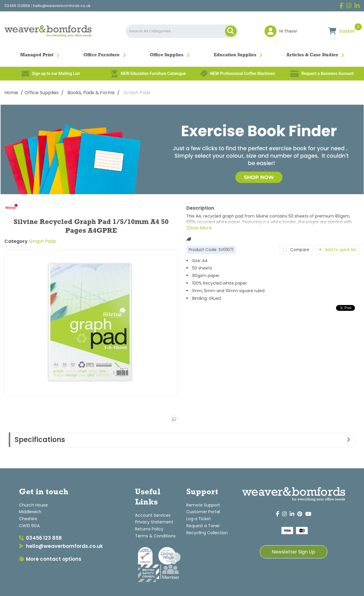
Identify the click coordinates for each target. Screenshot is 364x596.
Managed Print (37, 55)
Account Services (153, 515)
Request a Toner (203, 526)
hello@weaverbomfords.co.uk (62, 6)
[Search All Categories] (182, 31)
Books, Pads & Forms (91, 93)
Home (11, 93)
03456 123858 (17, 6)
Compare (296, 250)
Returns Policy (149, 529)
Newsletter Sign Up (294, 552)
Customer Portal (203, 512)
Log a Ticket (199, 519)
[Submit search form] (231, 31)
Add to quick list (337, 250)
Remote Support (203, 505)
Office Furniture (101, 55)
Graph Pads (137, 93)
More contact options (50, 559)
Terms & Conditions (155, 536)
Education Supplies (235, 55)
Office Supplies (167, 55)
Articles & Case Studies (312, 55)
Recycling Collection (207, 533)
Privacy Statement (154, 522)
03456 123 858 (40, 538)
